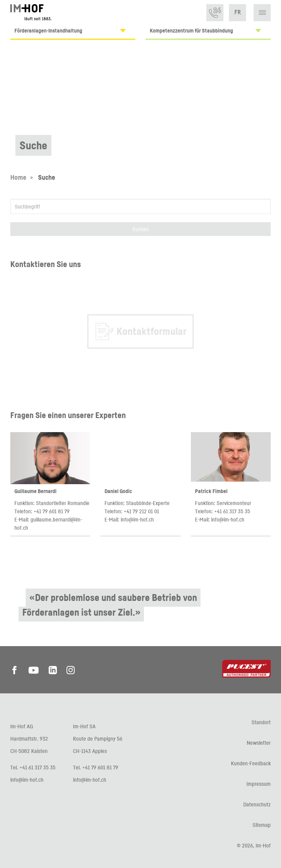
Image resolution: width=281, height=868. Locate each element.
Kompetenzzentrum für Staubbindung (210, 31)
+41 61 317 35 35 (232, 511)
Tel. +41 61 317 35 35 (33, 767)
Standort (261, 722)
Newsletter (259, 743)
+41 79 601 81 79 (52, 511)
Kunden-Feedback (251, 763)
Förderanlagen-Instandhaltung (75, 31)
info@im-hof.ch (137, 519)
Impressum (259, 784)
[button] (262, 13)
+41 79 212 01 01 (141, 511)
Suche (47, 177)
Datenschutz (257, 804)
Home (18, 177)
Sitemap (262, 825)
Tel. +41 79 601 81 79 (96, 767)
